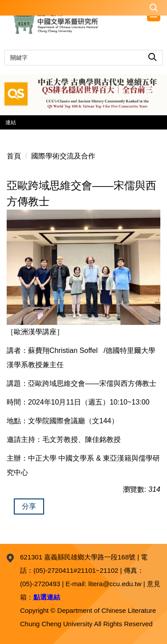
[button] (83, 8)
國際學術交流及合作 (63, 156)
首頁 (14, 156)
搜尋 (153, 55)
